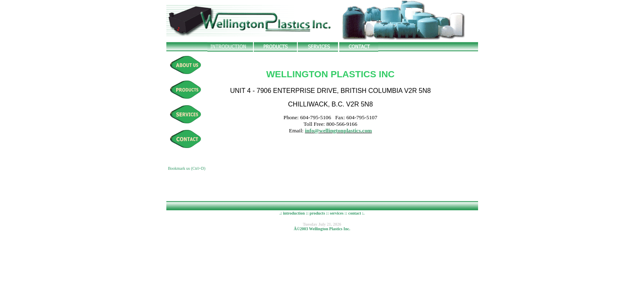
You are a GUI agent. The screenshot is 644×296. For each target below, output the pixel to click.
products (317, 213)
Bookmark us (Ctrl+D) (187, 168)
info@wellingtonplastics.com (338, 133)
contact (355, 213)
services (337, 213)
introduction (294, 213)
